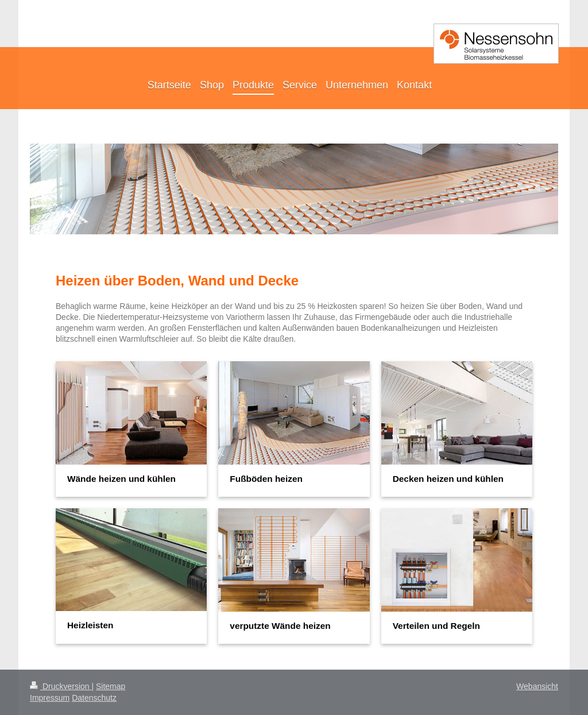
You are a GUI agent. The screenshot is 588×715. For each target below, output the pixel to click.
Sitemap (111, 686)
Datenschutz (94, 698)
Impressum (50, 698)
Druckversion (61, 686)
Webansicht (537, 686)
